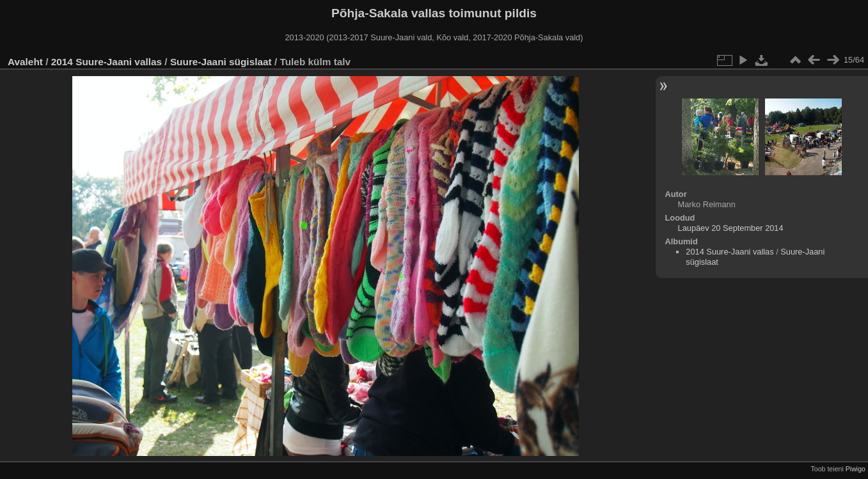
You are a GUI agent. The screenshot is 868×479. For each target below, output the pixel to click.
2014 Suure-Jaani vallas (107, 62)
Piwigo (856, 469)
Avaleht (25, 62)
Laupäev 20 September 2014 (731, 228)
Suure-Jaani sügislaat (221, 62)
